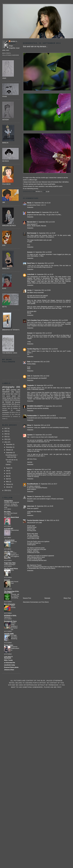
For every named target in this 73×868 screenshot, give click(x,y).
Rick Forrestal (32, 233)
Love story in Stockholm (8, 657)
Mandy (29, 203)
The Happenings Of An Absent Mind (11, 592)
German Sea (6, 408)
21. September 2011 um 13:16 (41, 425)
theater (4, 419)
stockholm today (10, 665)
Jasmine (30, 435)
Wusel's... (14, 41)
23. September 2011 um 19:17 (48, 484)
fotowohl (7, 580)
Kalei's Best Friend (33, 212)
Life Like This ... (9, 551)
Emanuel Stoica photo (11, 667)
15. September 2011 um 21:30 (49, 212)
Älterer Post (67, 598)
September (10, 453)
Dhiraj (29, 425)
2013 (6, 437)
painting (14, 390)
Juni (7, 473)
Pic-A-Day (7, 512)
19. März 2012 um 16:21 (52, 520)
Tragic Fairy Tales (10, 563)
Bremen (18, 400)
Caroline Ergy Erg (33, 349)
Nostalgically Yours (10, 621)
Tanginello (31, 385)
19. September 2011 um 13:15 (52, 406)
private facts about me (13, 394)
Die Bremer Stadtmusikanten (15, 648)
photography (8, 387)
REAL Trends (8, 660)
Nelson (29, 470)
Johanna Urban (9, 670)
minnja (29, 290)
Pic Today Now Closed (11, 513)
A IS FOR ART (9, 529)
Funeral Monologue (10, 564)
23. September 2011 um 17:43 (41, 470)
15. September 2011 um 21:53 (46, 222)
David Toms (31, 263)
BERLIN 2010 (9, 400)
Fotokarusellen (32, 416)
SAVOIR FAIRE (9, 634)
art (4, 390)
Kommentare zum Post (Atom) (40, 602)
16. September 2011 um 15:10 (44, 274)
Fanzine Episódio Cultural (36, 520)
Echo (12, 570)
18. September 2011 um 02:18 (42, 333)
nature (18, 392)
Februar (9, 484)
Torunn (30, 497)
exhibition (16, 406)
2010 (6, 490)
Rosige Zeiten (9, 645)
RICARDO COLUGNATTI (35, 406)
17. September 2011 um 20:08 (41, 290)
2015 (6, 431)
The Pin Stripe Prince (11, 569)
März (8, 482)
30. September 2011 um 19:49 (44, 506)
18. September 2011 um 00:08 (58, 320)
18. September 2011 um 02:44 (48, 349)
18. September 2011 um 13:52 (40, 376)
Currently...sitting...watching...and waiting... (15, 596)
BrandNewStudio (33, 484)
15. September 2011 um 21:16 (41, 203)
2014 (6, 434)
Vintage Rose (8, 501)
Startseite (47, 598)
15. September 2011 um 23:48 (46, 233)
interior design (7, 398)
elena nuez (31, 506)
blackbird (5, 410)
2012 (6, 439)
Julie (29, 376)
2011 (6, 442)
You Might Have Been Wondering (14, 637)
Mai (7, 476)
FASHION (6, 392)
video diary (17, 398)
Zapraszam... (8, 617)
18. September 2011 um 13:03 (40, 362)
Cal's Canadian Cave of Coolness (38, 320)
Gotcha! (8, 465)
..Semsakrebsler (9, 540)
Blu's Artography (10, 604)
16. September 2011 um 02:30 (45, 263)
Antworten (30, 207)
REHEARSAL (6, 415)
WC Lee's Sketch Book (11, 517)
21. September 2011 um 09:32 (47, 416)
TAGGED (8, 402)
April (8, 479)
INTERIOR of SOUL (10, 616)
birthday (15, 408)
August (8, 468)
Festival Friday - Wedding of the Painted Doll (14, 626)
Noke (29, 362)
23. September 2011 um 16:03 (42, 435)
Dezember (9, 444)
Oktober (9, 450)
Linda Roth (31, 274)
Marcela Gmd (31, 222)
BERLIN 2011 (15, 413)
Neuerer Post (27, 598)
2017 (6, 428)
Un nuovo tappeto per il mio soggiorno (15, 555)
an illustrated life (10, 663)
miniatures (15, 417)
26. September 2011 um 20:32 (41, 497)
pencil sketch (11, 396)
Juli (7, 471)
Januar (8, 487)
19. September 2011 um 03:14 (44, 385)
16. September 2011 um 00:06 (42, 252)
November (9, 447)
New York (11, 404)
